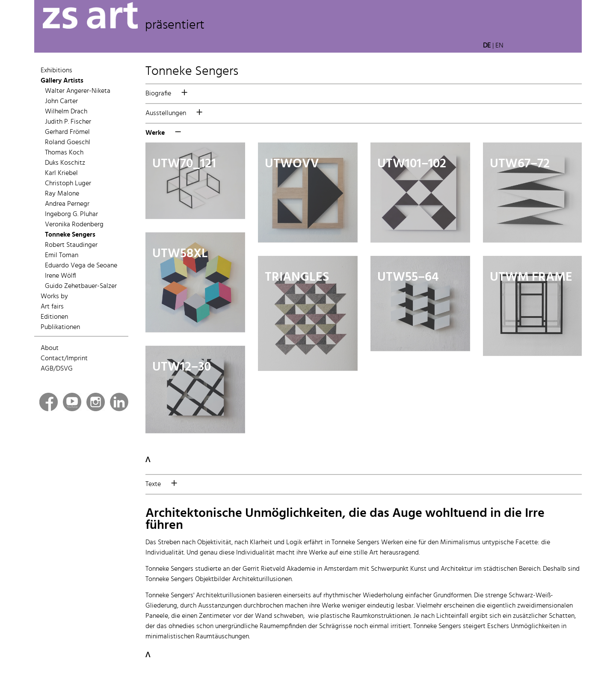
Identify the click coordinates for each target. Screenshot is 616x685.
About (50, 348)
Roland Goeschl (68, 142)
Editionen (54, 317)
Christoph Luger (68, 184)
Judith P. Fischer (68, 122)
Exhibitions (56, 71)
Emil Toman (62, 255)
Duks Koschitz (65, 163)
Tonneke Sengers (70, 235)
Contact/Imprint (64, 359)
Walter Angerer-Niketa (78, 91)
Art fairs (52, 307)
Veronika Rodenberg (74, 225)
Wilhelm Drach (66, 112)
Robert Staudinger (71, 245)
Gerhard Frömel (67, 132)
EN (499, 46)
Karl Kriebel (61, 173)
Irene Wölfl (61, 276)
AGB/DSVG (57, 369)
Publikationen (60, 327)
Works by (54, 297)
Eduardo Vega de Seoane (81, 266)
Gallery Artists (62, 81)
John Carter (61, 101)
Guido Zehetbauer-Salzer (81, 286)
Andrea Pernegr (67, 204)
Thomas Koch (64, 153)
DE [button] (487, 46)
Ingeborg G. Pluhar (71, 214)
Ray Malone (62, 194)
